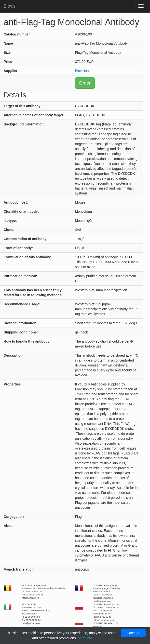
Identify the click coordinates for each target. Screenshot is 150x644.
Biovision (82, 71)
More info (85, 638)
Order (85, 83)
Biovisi (10, 6)
